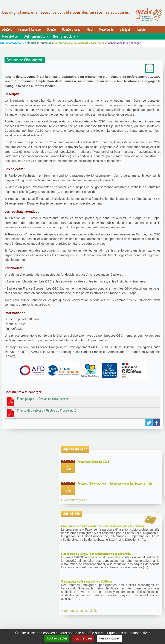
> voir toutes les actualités (79, 611)
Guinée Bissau (71, 30)
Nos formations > (65, 37)
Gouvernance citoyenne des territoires (80, 43)
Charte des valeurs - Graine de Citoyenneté (41, 413)
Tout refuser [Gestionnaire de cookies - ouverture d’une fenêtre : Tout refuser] (83, 638)
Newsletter (11, 37)
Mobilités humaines (40, 43)
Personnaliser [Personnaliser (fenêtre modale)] (109, 638)
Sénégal (125, 30)
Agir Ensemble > (36, 37)
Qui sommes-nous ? (13, 43)
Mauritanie (106, 30)
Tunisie (141, 30)
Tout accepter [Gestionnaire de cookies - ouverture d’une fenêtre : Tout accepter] (57, 638)
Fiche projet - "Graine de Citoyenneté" (38, 401)
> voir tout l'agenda (74, 500)
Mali (90, 30)
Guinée (51, 30)
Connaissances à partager (124, 43)
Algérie (7, 30)
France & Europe (29, 30)
